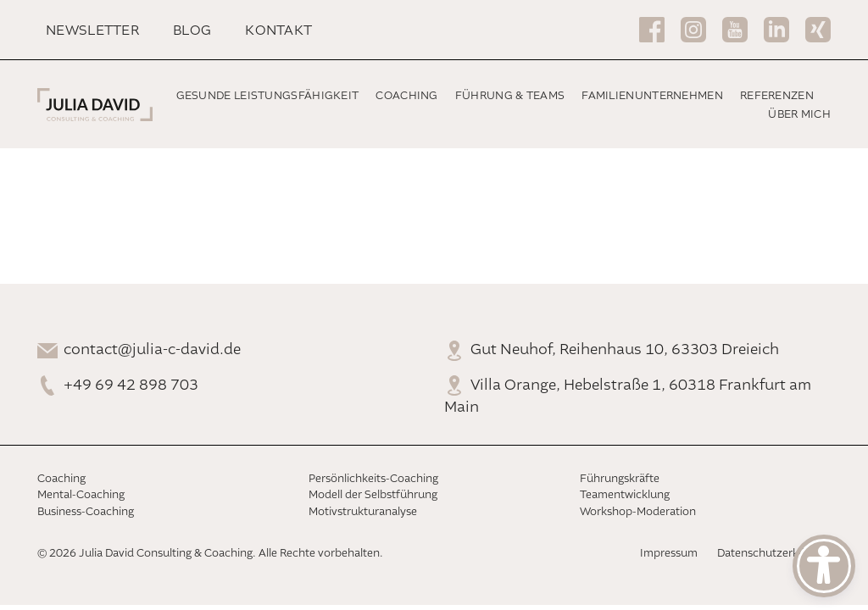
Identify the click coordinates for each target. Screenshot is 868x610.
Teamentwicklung (625, 495)
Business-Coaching (86, 512)
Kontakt (278, 31)
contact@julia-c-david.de (152, 350)
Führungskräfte (620, 479)
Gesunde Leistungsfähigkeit (268, 96)
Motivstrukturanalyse (363, 512)
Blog (192, 31)
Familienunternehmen (652, 96)
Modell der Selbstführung (373, 495)
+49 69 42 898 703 (131, 385)
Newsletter (92, 31)
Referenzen (777, 96)
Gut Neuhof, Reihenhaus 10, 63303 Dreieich (625, 350)
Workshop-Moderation (638, 512)
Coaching (406, 96)
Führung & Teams (510, 96)
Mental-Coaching (81, 495)
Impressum (669, 554)
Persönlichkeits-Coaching (373, 479)
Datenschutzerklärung (774, 554)
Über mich (799, 115)
